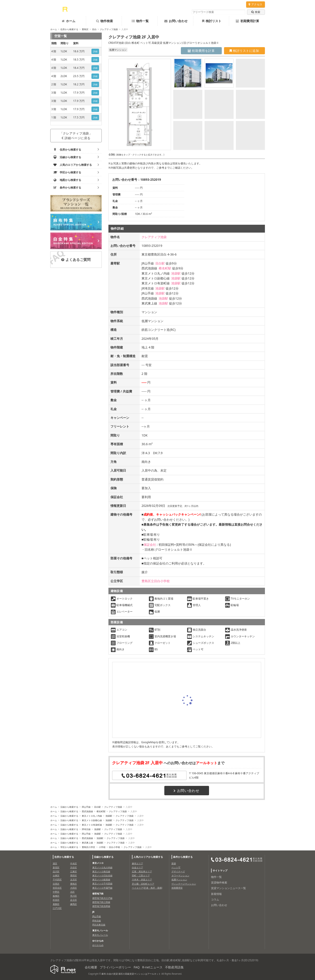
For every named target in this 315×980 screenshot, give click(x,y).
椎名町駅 (165, 268)
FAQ (137, 967)
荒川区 (74, 896)
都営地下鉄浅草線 (101, 906)
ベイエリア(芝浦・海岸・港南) (147, 888)
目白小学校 (114, 847)
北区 (72, 892)
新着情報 (216, 894)
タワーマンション (180, 875)
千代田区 (57, 879)
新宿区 (56, 867)
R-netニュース (152, 967)
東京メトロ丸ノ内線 (92, 816)
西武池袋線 (87, 811)
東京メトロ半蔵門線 (102, 888)
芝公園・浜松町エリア (143, 884)
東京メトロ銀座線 (101, 879)
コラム (215, 899)
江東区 (74, 871)
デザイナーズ (178, 871)
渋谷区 (74, 867)
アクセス (255, 4)
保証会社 (150, 545)
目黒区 (56, 884)
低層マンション (179, 879)
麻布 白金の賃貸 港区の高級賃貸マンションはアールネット (131, 974)
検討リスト (212, 21)
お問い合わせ (176, 21)
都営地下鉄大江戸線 (102, 898)
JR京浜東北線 (99, 925)
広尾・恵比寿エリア (142, 871)
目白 (94, 29)
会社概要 (91, 967)
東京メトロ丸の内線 (102, 867)
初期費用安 (177, 888)
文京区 (74, 879)
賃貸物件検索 (219, 882)
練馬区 (74, 904)
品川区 (56, 871)
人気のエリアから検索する (148, 857)
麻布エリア (137, 863)
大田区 (74, 888)
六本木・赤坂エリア (142, 879)
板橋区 (56, 896)
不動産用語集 (174, 967)
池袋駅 (176, 273)
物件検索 (105, 21)
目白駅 (160, 263)
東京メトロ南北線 (101, 871)
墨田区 (74, 875)
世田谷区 (57, 888)
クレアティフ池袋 (109, 29)
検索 (256, 12)
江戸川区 (57, 908)
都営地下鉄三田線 (101, 902)
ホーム (69, 21)
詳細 (95, 51)
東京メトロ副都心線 (92, 820)
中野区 (56, 892)
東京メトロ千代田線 (102, 883)
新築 (174, 863)
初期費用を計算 (201, 51)
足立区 (74, 900)
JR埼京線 (86, 829)
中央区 (74, 863)
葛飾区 (56, 904)
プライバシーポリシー (115, 967)
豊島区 (85, 29)
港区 (55, 863)
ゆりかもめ (98, 945)
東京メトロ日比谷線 (102, 875)
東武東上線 (87, 843)
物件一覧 (140, 21)
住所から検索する (69, 29)
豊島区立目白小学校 (156, 581)
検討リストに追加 (244, 51)
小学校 (102, 847)
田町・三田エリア (141, 875)
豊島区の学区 (89, 847)
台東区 (56, 875)
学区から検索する (69, 847)
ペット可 (176, 867)
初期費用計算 (247, 21)
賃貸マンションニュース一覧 (228, 888)
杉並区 (56, 900)
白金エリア (137, 867)
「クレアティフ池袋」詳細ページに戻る (76, 136)
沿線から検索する (69, 807)
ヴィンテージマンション (184, 884)
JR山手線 (86, 807)
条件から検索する (183, 857)
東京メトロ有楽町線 (92, 825)
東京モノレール (100, 935)
